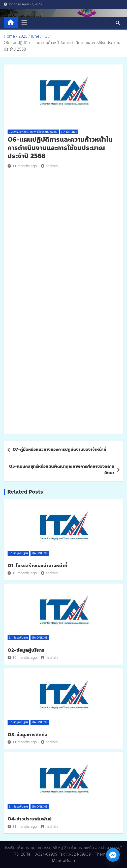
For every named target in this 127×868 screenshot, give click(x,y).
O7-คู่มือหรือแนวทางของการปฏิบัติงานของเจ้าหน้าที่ (59, 449)
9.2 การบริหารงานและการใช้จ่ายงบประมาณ (33, 132)
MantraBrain (63, 861)
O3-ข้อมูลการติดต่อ (27, 735)
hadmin (49, 166)
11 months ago (22, 166)
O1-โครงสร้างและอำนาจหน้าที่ (37, 566)
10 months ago (22, 573)
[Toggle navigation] (24, 23)
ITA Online (69, 132)
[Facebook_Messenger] (113, 855)
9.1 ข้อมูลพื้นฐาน (18, 553)
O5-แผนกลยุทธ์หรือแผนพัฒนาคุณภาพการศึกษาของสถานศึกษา (62, 470)
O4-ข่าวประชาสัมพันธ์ (29, 819)
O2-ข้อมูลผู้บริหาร (26, 650)
